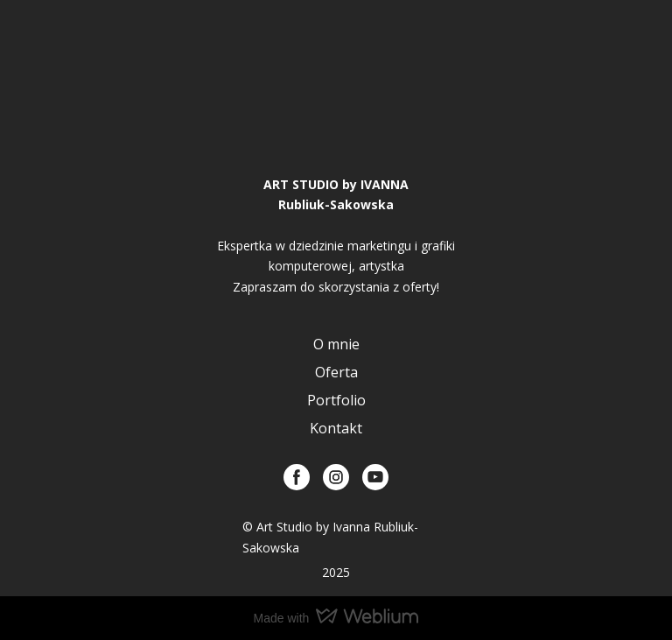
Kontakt (336, 428)
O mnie (336, 344)
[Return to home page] (336, 118)
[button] (297, 477)
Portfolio (336, 400)
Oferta (336, 372)
